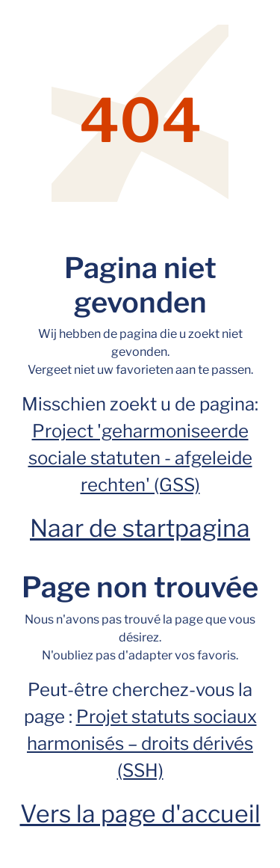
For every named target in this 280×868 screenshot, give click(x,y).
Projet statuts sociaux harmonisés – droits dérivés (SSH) (142, 744)
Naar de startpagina (140, 528)
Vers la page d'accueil (140, 814)
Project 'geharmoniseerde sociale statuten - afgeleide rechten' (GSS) (140, 458)
